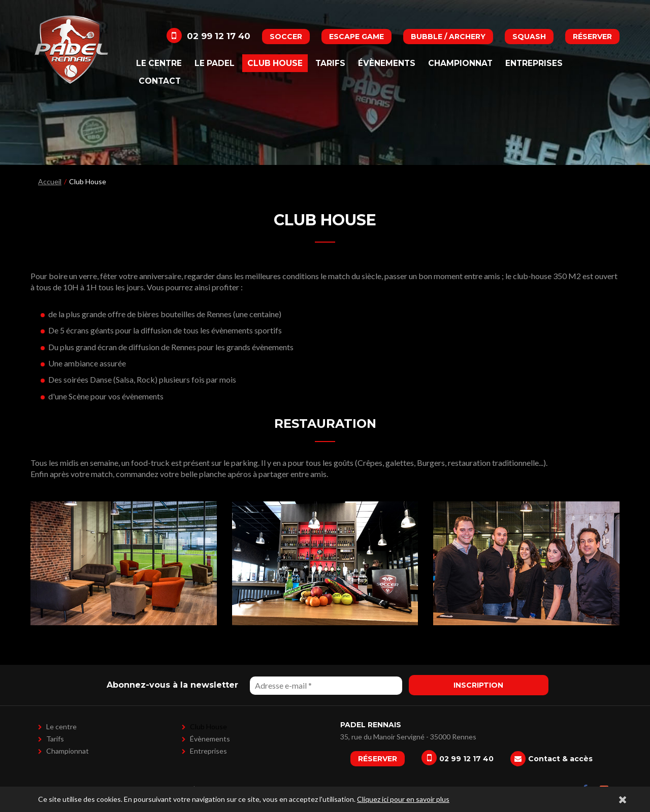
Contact (160, 81)
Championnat (460, 63)
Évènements (387, 63)
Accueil (50, 181)
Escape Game (356, 37)
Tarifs (330, 63)
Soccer (286, 37)
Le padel (215, 63)
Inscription (478, 685)
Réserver (592, 37)
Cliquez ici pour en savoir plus (403, 799)
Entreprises (534, 63)
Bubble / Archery (448, 37)
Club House (275, 63)
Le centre (159, 63)
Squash (529, 37)
